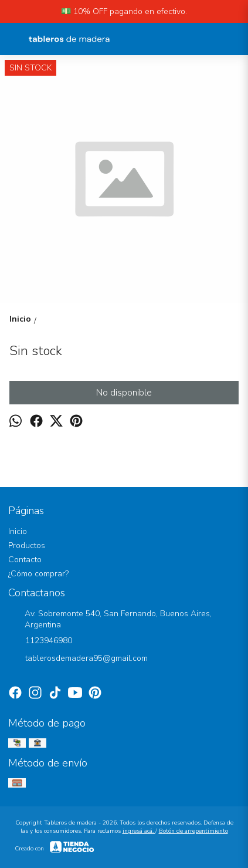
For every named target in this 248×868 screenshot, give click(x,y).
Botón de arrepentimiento (193, 831)
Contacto (25, 560)
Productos (27, 546)
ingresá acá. (139, 831)
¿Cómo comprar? (38, 574)
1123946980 (40, 641)
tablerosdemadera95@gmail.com (78, 659)
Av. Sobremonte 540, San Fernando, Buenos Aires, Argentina (110, 619)
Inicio (18, 531)
